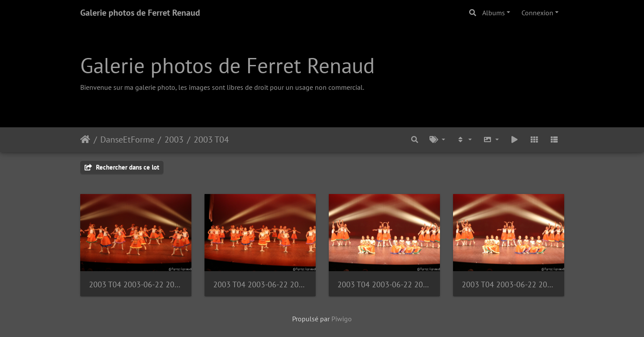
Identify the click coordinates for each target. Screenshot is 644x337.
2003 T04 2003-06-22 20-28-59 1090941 (509, 284)
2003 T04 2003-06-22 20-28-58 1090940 (384, 284)
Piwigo (342, 319)
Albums (494, 13)
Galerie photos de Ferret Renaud (140, 13)
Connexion (537, 13)
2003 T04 (211, 140)
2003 (174, 140)
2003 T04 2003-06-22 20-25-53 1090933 (136, 284)
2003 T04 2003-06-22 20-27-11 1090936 (260, 284)
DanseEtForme (127, 140)
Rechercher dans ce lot (122, 167)
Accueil (85, 140)
